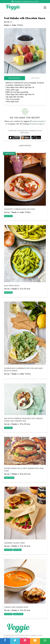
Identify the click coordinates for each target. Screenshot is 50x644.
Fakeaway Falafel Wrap (15, 543)
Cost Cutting (8, 292)
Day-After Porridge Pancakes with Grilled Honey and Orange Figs (23, 420)
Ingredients (15, 78)
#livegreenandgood (37, 124)
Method (35, 78)
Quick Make (8, 216)
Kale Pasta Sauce (12, 286)
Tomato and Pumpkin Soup (16, 607)
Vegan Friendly (9, 478)
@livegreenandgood (38, 121)
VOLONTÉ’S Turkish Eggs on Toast (20, 209)
